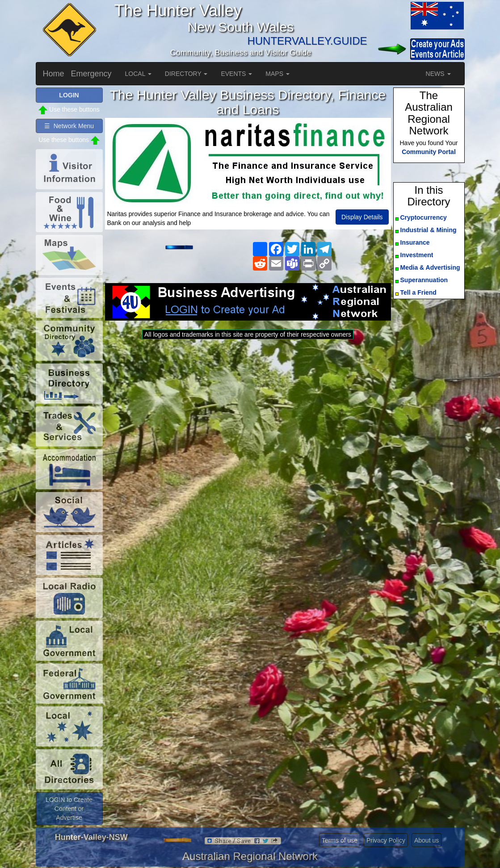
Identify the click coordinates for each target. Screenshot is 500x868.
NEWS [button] (438, 74)
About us (426, 840)
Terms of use (340, 840)
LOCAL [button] (138, 74)
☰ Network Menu (69, 126)
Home (54, 74)
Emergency (91, 74)
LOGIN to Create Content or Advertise (69, 809)
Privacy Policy (386, 840)
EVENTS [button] (236, 74)
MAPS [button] (277, 74)
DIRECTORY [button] (186, 74)
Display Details (362, 217)
